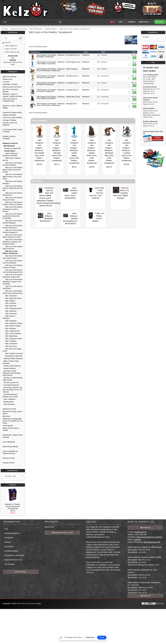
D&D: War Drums (10, 346)
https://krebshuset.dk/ (152, 542)
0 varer (159, 22)
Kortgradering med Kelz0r (15, 555)
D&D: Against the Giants (12, 298)
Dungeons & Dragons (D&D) (12, 113)
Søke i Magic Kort (10, 46)
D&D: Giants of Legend (12, 326)
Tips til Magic (10, 564)
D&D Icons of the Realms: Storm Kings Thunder (13, 257)
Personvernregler (33, 603)
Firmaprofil (9, 538)
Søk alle (7, 43)
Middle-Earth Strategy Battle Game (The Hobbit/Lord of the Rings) (13, 421)
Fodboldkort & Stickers (10, 84)
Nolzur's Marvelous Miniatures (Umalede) (10, 155)
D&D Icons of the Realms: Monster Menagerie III (13, 231)
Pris (134, 52)
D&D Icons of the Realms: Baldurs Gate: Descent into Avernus (13, 170)
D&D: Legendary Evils (11, 331)
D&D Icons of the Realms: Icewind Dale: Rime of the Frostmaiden (13, 216)
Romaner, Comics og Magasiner (10, 124)
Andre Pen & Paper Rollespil (12, 118)
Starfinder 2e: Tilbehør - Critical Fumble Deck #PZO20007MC (13, 506)
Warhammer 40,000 (9, 409)
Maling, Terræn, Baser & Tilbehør (11, 429)
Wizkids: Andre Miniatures (12, 366)
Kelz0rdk (137, 540)
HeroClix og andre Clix (11, 383)
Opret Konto (49, 527)
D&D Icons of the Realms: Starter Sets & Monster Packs (13, 292)
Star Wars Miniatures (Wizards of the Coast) (10, 396)
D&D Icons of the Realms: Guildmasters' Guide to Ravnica (13, 209)
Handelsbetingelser (12, 533)
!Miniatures (86, 55)
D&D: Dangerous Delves (12, 308)
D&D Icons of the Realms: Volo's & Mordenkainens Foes (13, 271)
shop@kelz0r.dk (140, 532)
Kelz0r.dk (20, 603)
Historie (7, 542)
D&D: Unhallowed (10, 344)
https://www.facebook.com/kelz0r (149, 537)
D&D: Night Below (10, 336)
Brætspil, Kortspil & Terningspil (9, 137)
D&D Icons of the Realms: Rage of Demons (13, 248)
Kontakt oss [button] (145, 528)
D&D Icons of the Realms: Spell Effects (13, 287)
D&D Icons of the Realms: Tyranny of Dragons (13, 266)
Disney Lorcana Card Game (12, 87)
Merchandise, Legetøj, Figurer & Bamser (13, 436)
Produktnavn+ (35, 52)
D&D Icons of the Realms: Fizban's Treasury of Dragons (13, 203)
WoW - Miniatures (9, 399)
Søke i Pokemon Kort (11, 52)
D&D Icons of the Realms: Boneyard (13, 182)
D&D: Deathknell (10, 311)
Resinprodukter (8, 402)
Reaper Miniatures (9, 368)
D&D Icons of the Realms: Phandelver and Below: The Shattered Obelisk (13, 242)
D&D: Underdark (9, 341)
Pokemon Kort (7, 79)
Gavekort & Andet (9, 458)
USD (121, 22)
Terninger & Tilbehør (9, 120)
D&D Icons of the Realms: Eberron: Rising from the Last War (13, 188)
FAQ (6, 529)
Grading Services (8, 463)
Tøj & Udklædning (9, 442)
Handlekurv (153, 32)
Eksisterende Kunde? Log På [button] (62, 533)
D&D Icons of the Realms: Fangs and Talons (13, 199)
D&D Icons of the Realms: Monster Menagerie (13, 222)
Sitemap (161, 603)
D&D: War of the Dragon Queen (12, 350)
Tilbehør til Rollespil (9, 115)
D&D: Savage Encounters (13, 339)
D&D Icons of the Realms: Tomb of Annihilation (13, 262)
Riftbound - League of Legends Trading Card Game (12, 95)
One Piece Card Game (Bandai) (10, 90)
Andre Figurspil (8, 426)
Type (103, 52)
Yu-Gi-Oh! (6, 82)
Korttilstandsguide (11, 551)
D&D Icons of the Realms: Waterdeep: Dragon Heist (13, 276)
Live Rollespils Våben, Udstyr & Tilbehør (12, 131)
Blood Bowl (6, 416)
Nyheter (13, 485)
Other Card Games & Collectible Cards (10, 100)
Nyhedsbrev (9, 546)
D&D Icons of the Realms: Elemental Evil (13, 194)
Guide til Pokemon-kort (13, 560)
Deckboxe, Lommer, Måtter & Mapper (12, 107)
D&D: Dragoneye (10, 321)
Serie (86, 52)
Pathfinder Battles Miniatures (13, 359)
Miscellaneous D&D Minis (12, 356)
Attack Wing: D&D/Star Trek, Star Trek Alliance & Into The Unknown (13, 390)
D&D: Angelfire (9, 301)
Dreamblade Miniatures (11, 385)
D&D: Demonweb (10, 314)
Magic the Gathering (9, 77)
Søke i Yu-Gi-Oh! (10, 49)
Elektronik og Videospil (10, 447)
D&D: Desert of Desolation (9, 317)
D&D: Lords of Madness (12, 334)
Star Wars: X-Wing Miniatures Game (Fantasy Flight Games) (12, 373)
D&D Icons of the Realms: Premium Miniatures (13, 164)
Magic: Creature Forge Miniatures (11, 362)
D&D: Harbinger (9, 329)
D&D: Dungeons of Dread (12, 323)
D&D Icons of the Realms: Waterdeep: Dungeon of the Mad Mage (13, 282)
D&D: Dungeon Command (13, 354)
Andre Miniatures (9, 404)
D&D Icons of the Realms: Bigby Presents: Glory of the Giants (13, 177)
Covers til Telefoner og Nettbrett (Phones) (10, 452)
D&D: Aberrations (10, 296)
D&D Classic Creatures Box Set (12, 159)
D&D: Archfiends (9, 303)
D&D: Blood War (9, 306)
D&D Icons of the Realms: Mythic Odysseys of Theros (13, 236)
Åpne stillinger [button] (21, 572)
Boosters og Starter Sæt (12, 148)
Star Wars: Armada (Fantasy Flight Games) (13, 379)
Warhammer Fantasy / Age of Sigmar (12, 413)
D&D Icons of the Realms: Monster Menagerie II (13, 227)
